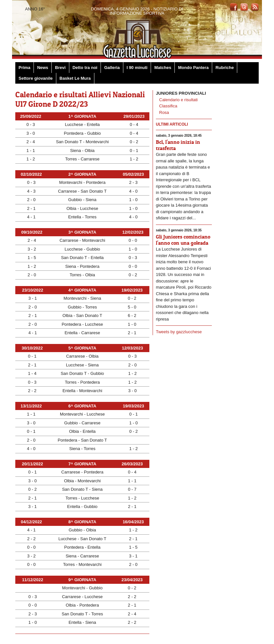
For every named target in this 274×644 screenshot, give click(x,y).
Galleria (112, 68)
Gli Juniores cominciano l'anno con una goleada (183, 240)
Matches (163, 68)
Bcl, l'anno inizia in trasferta (178, 145)
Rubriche (225, 68)
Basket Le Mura (75, 78)
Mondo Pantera (193, 68)
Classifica (168, 106)
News (43, 68)
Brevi (60, 68)
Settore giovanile (36, 78)
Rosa (164, 112)
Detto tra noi (85, 68)
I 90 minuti (137, 68)
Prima (24, 68)
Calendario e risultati (178, 100)
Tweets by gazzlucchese (179, 332)
